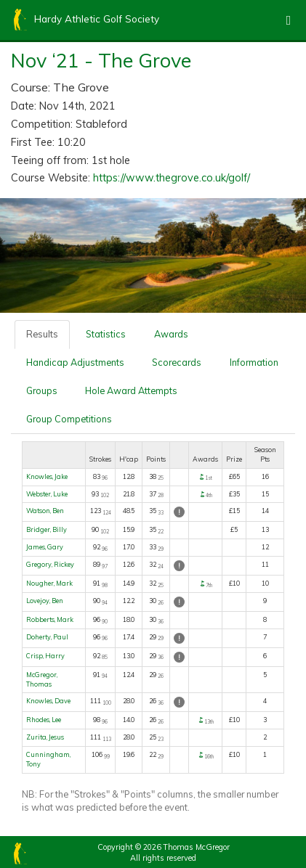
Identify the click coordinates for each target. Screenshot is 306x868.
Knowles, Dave (48, 701)
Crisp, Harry (45, 656)
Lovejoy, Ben (45, 601)
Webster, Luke (47, 494)
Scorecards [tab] (177, 362)
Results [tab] (42, 334)
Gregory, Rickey (50, 564)
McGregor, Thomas (42, 679)
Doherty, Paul (47, 637)
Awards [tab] (171, 334)
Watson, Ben (45, 511)
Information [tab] (254, 362)
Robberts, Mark (50, 619)
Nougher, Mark (49, 583)
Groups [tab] (42, 390)
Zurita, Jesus (45, 737)
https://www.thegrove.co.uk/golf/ (172, 178)
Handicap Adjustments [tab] (75, 362)
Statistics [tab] (106, 334)
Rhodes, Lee (44, 720)
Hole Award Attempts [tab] (131, 390)
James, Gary (45, 547)
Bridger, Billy (47, 529)
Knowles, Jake (47, 476)
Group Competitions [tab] (69, 419)
